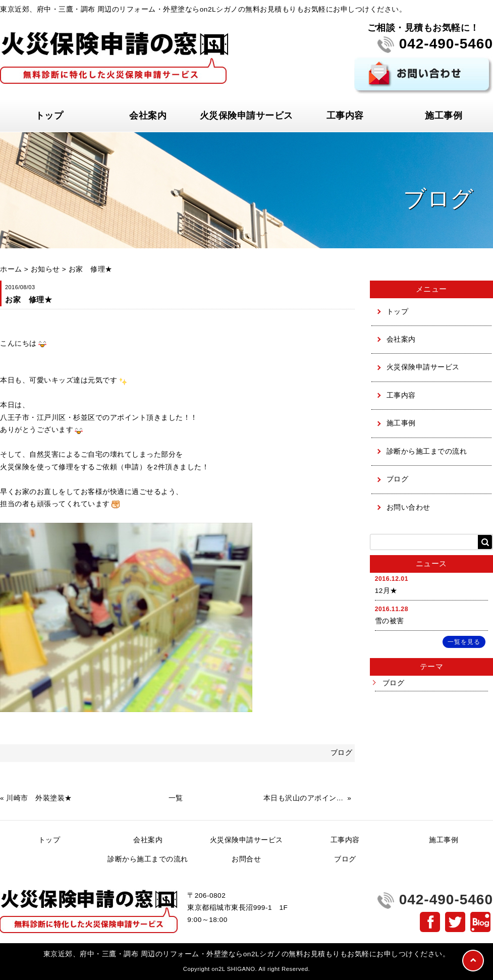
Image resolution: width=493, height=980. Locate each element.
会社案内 (148, 116)
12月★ (386, 591)
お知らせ (45, 269)
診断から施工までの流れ (427, 451)
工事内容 (345, 116)
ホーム (11, 269)
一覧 (176, 798)
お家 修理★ (91, 269)
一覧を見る (464, 642)
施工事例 (444, 116)
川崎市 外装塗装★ (39, 798)
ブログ (398, 479)
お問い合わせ (408, 507)
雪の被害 (390, 621)
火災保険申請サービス (246, 116)
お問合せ (246, 859)
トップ (49, 116)
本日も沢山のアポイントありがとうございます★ (304, 798)
